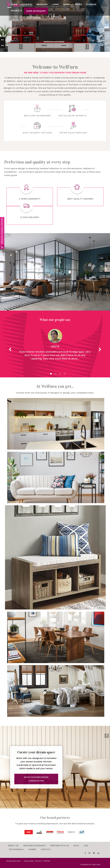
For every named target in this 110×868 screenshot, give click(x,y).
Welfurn (16, 861)
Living (55, 4)
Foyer (78, 4)
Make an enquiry (36, 11)
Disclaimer (29, 861)
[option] (29, 832)
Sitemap (47, 861)
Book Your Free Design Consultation (36, 779)
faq (86, 846)
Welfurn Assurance (34, 846)
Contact (46, 849)
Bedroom (42, 4)
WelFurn (96, 865)
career (32, 849)
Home (14, 4)
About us (13, 846)
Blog (77, 846)
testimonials (16, 849)
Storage (91, 4)
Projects (16, 11)
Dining (67, 4)
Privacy (38, 861)
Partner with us (60, 846)
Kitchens (27, 4)
